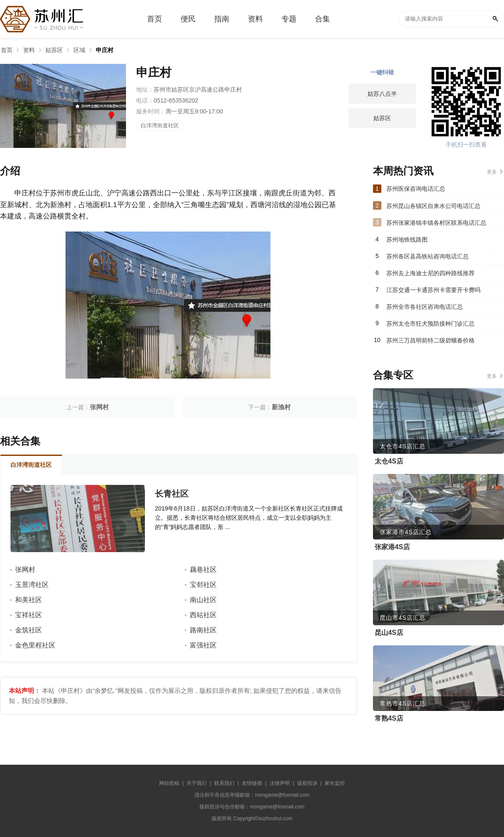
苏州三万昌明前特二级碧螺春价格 (430, 340)
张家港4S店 (392, 547)
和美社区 (29, 600)
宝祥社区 (29, 615)
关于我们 (197, 783)
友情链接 (252, 783)
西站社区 (203, 615)
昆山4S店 (389, 633)
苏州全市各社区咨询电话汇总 (425, 307)
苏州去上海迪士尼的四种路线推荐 (430, 273)
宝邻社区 (203, 585)
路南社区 (203, 630)
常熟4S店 (389, 718)
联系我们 (224, 783)
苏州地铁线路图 (407, 240)
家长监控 (335, 783)
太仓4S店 (389, 461)
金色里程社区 (35, 645)
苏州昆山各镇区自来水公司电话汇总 (433, 206)
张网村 (99, 407)
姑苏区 (54, 50)
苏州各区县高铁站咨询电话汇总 (428, 256)
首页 (7, 50)
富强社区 (203, 645)
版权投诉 (307, 783)
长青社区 (172, 494)
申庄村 (105, 50)
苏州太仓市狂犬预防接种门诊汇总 (430, 324)
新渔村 (281, 407)
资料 (29, 50)
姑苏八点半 (382, 94)
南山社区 (203, 600)
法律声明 (280, 783)
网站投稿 (169, 783)
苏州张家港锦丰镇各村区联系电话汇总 (436, 223)
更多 (492, 172)
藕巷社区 (203, 570)
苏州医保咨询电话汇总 (416, 189)
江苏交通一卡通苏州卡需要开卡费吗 (433, 290)
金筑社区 (29, 630)
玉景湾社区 (32, 585)
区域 (79, 50)
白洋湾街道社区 (160, 125)
